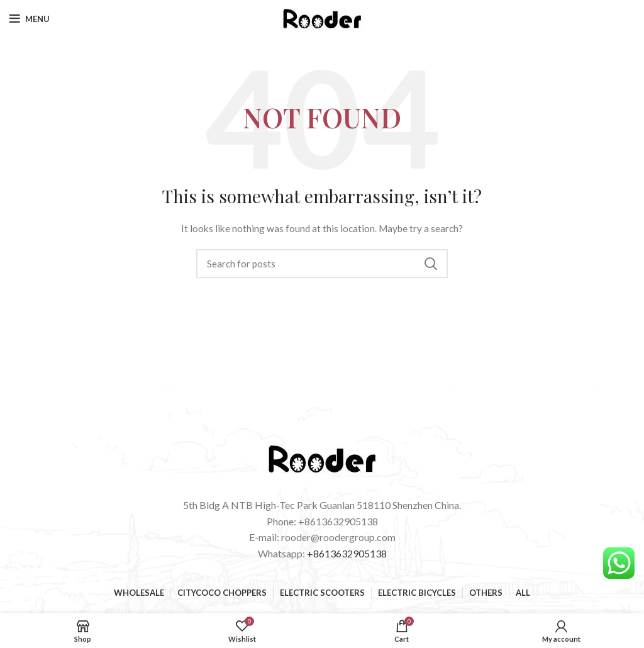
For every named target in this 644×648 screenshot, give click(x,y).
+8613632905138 (347, 553)
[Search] (322, 264)
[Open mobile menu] (30, 19)
